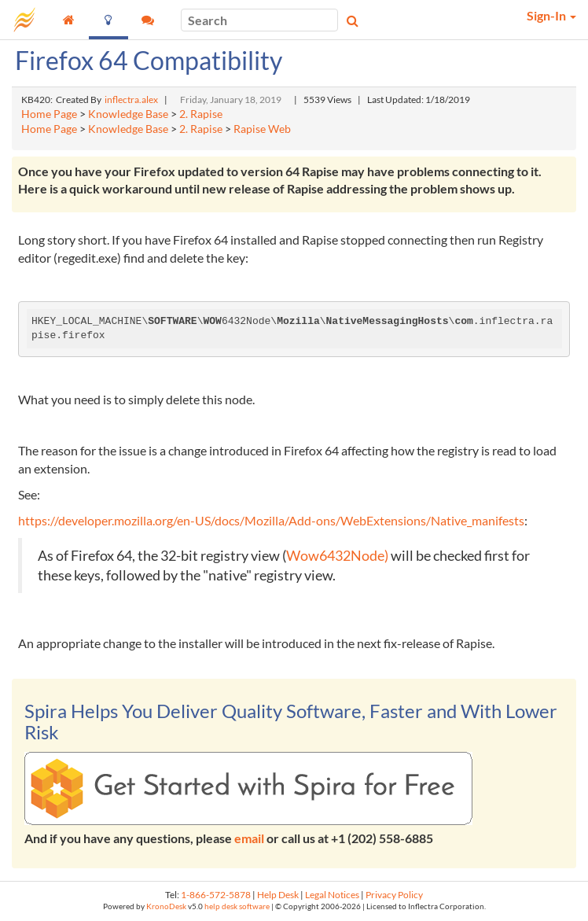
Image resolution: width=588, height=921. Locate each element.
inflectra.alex (131, 99)
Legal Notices (332, 895)
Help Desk (278, 895)
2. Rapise (201, 114)
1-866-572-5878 (216, 895)
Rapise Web (262, 129)
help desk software (237, 906)
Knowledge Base (128, 114)
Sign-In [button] (551, 15)
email (249, 838)
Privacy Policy (394, 895)
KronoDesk (166, 906)
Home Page (49, 114)
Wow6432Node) (338, 556)
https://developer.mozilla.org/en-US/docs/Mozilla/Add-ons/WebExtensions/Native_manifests (271, 520)
